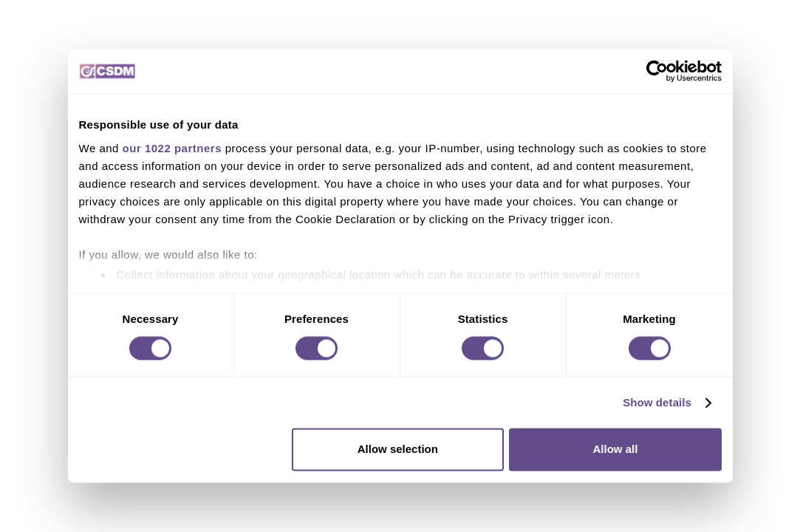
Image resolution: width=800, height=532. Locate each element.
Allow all (616, 450)
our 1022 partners (172, 148)
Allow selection (398, 450)
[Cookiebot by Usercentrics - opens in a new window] (657, 71)
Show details (657, 402)
